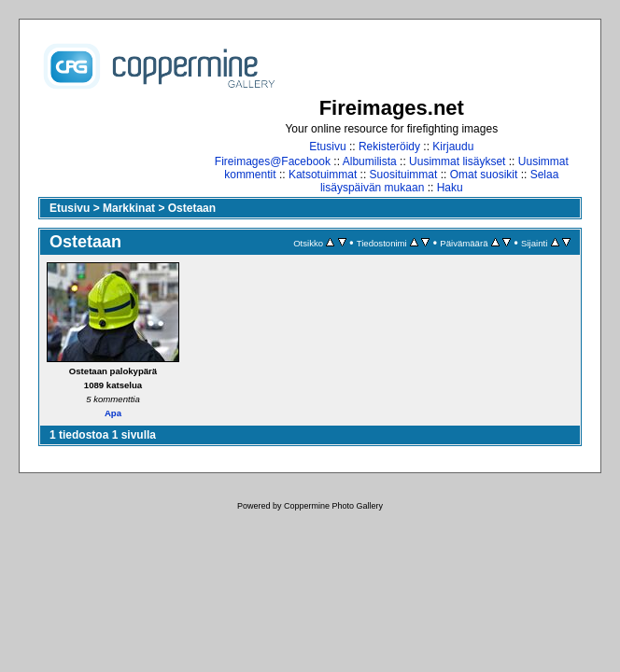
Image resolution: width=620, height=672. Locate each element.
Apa (113, 413)
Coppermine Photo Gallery (333, 506)
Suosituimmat (404, 175)
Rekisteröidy (389, 147)
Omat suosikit (484, 175)
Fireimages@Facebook (273, 161)
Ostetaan (192, 208)
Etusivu (327, 147)
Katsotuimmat (323, 175)
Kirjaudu (453, 147)
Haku (450, 188)
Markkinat (129, 208)
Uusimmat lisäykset (457, 161)
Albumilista (370, 161)
